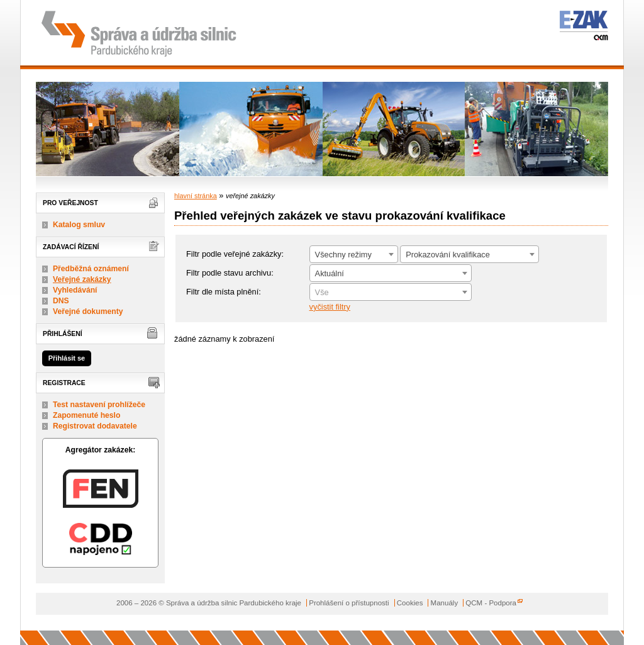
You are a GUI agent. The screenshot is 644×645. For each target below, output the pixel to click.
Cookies (410, 603)
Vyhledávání (75, 290)
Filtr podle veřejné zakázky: (235, 254)
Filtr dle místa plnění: (224, 292)
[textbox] (391, 293)
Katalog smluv (79, 225)
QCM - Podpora (491, 603)
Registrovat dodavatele (95, 426)
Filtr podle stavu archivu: (230, 273)
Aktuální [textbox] (330, 273)
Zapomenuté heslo (86, 415)
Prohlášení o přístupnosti (349, 603)
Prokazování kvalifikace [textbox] (448, 255)
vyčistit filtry (330, 307)
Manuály (445, 603)
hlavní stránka (196, 196)
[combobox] (354, 254)
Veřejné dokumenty (88, 311)
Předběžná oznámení (91, 269)
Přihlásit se (67, 358)
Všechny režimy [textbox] (343, 255)
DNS (61, 301)
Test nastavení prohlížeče (99, 405)
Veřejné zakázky (82, 279)
